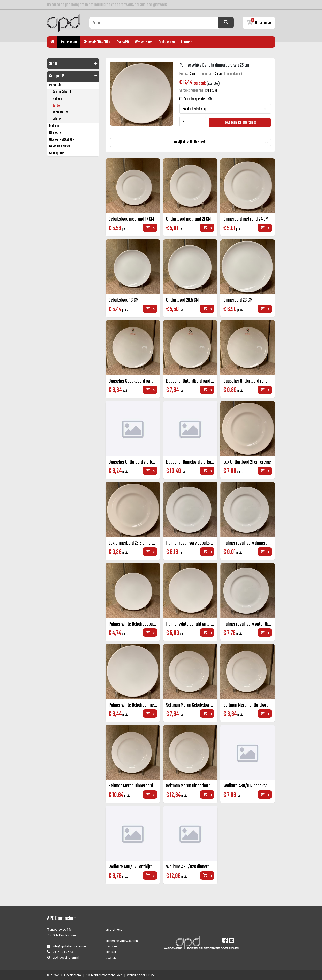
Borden (57, 106)
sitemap (111, 958)
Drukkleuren (167, 42)
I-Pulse (150, 975)
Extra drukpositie (194, 99)
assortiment (114, 930)
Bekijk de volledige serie (190, 141)
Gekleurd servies (60, 146)
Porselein (55, 85)
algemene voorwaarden (122, 941)
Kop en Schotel (62, 92)
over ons (111, 946)
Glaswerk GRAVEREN (97, 42)
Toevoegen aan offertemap (240, 122)
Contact (186, 42)
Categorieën (57, 76)
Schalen (57, 119)
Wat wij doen (144, 42)
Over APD (123, 42)
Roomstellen (60, 113)
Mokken (57, 99)
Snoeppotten (57, 153)
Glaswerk (55, 133)
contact (111, 952)
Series (53, 64)
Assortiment (69, 42)
